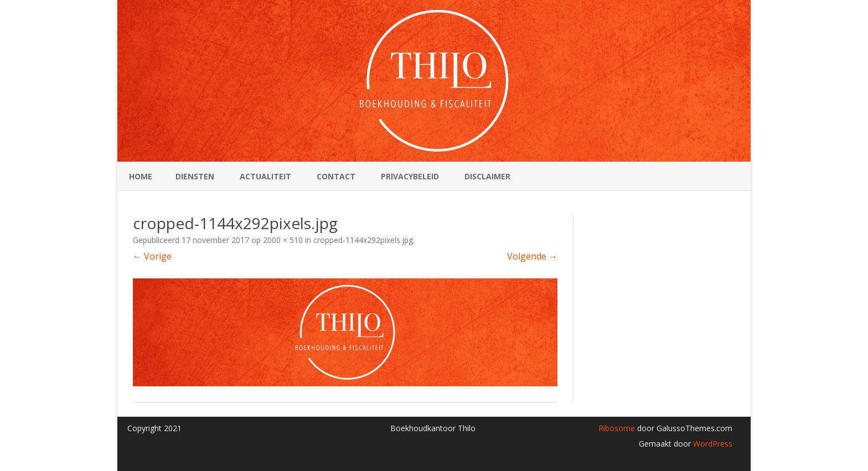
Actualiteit (265, 176)
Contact (336, 176)
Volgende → (532, 256)
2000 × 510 (283, 240)
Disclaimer (487, 176)
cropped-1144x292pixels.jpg (363, 240)
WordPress (712, 444)
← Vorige (152, 256)
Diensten (195, 176)
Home (141, 176)
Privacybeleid (410, 176)
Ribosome (617, 428)
